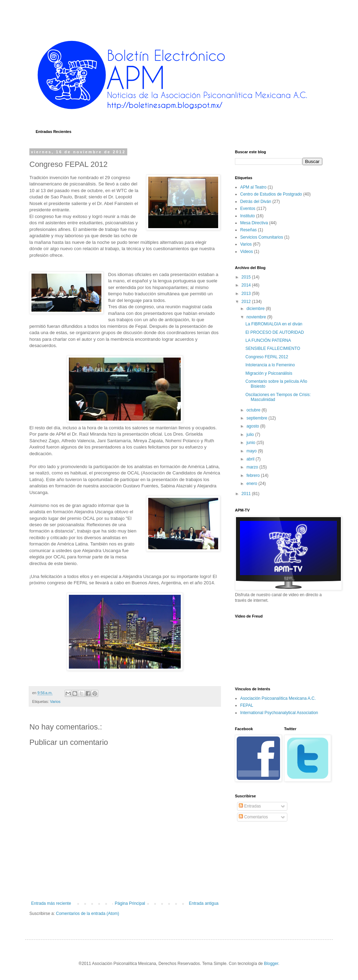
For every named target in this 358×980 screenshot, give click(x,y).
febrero (254, 475)
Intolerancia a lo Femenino (270, 365)
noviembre (257, 317)
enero (252, 484)
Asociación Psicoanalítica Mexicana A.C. (278, 698)
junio (252, 443)
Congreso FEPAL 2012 (267, 357)
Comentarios (253, 817)
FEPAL (247, 705)
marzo (253, 467)
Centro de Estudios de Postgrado (271, 194)
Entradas (250, 806)
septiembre (257, 418)
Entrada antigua (204, 903)
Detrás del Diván (256, 202)
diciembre (256, 309)
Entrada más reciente (51, 903)
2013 (247, 294)
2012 (247, 302)
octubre (254, 410)
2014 (247, 285)
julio (251, 435)
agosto (253, 426)
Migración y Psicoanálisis (269, 373)
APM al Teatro (253, 187)
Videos (246, 252)
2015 (247, 277)
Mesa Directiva (254, 223)
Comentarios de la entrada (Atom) (88, 914)
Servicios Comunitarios (262, 237)
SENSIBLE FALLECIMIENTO (273, 348)
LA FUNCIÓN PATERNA (268, 340)
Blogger (271, 964)
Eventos (248, 209)
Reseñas (248, 230)
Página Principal (130, 903)
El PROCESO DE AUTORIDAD (275, 332)
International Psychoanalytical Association (279, 713)
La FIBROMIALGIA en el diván (274, 324)
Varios (55, 701)
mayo (252, 451)
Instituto (248, 216)
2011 (247, 494)
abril (251, 459)
